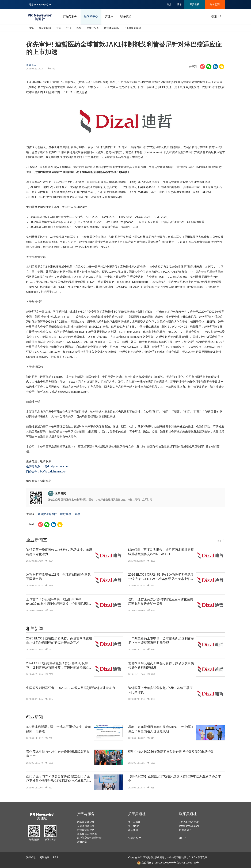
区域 (79, 28)
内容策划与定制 (86, 822)
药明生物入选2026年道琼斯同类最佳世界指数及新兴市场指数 (171, 752)
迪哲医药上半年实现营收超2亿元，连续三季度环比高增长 (160, 690)
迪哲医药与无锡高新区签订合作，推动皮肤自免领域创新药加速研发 (161, 665)
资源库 (109, 16)
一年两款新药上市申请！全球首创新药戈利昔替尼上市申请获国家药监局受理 (161, 641)
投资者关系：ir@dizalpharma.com (47, 466)
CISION (193, 857)
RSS (56, 857)
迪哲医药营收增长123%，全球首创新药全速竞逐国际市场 (58, 577)
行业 (69, 28)
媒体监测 (215, 4)
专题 (59, 28)
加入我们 (133, 830)
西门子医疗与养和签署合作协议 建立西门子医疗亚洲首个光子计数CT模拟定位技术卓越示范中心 (58, 779)
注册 (169, 4)
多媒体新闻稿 (111, 28)
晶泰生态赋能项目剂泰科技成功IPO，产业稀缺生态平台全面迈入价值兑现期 (161, 729)
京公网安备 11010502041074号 (157, 863)
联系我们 (126, 16)
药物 (78, 514)
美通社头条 (93, 28)
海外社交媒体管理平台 (89, 838)
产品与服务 (70, 16)
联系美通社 (188, 814)
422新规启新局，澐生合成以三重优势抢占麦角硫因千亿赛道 (59, 729)
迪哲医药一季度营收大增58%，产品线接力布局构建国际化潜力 (59, 552)
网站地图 (44, 857)
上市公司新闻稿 (132, 28)
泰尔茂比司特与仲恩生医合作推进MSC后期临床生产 (58, 754)
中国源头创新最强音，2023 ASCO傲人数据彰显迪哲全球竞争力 (71, 688)
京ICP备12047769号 (188, 863)
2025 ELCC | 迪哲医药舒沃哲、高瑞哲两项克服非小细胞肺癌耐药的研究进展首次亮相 (59, 641)
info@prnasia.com (189, 826)
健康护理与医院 (47, 514)
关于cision (134, 826)
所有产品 (82, 842)
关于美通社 (137, 814)
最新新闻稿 (45, 28)
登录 (179, 4)
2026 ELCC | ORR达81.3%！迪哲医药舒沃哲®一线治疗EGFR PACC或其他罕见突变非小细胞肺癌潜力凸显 (161, 577)
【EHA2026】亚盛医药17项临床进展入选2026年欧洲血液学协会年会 (175, 779)
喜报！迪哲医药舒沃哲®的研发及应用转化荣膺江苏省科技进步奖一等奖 (161, 601)
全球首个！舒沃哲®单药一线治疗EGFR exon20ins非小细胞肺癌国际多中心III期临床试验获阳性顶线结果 (58, 602)
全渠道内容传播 (86, 826)
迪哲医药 (31, 65)
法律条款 (31, 857)
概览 (31, 28)
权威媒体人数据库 (87, 834)
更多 (221, 541)
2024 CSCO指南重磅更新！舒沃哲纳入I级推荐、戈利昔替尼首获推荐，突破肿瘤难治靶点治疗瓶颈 (59, 666)
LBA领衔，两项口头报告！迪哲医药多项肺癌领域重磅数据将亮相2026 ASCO (161, 552)
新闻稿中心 (91, 16)
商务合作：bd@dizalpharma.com (47, 472)
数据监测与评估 (86, 830)
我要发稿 (195, 4)
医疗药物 (66, 514)
